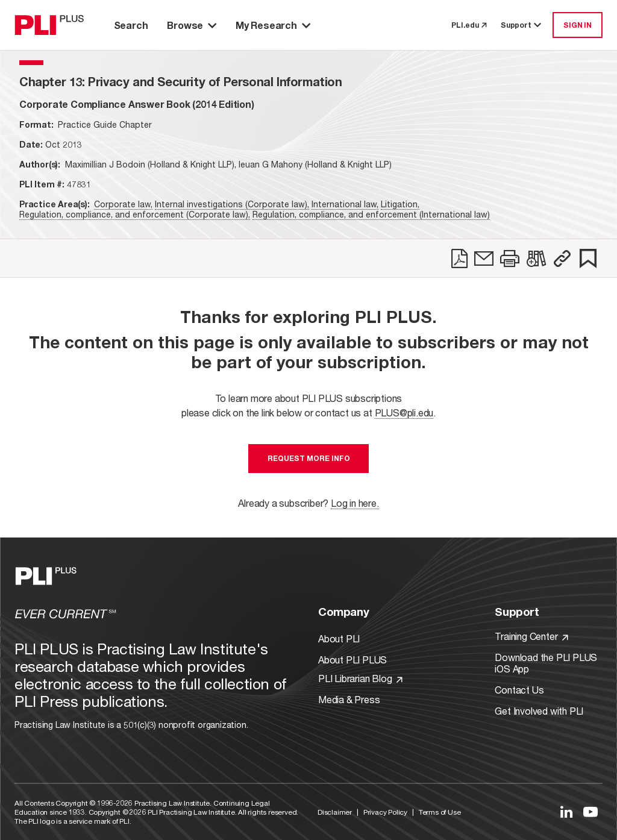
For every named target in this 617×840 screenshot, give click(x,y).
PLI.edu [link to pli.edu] (469, 25)
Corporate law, (123, 204)
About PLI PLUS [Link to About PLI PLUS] (352, 660)
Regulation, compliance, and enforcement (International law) (371, 214)
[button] (562, 259)
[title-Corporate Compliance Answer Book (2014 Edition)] (137, 104)
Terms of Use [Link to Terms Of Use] (440, 812)
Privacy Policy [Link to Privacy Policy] (385, 812)
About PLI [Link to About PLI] (339, 638)
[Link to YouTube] (590, 812)
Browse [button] (192, 25)
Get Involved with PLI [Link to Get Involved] (539, 711)
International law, (345, 204)
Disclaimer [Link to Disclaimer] (335, 812)
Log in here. (355, 503)
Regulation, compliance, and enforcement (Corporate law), (135, 214)
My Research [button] (273, 25)
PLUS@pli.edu (404, 412)
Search (131, 25)
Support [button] (522, 25)
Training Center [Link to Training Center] (531, 636)
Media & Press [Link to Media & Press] (349, 699)
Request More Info (309, 458)
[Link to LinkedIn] (566, 812)
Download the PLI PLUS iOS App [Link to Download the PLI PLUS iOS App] (546, 663)
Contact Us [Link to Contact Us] (519, 690)
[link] (459, 259)
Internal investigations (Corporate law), (232, 204)
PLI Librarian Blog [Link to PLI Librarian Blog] (360, 678)
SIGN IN (578, 25)
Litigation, (400, 204)
